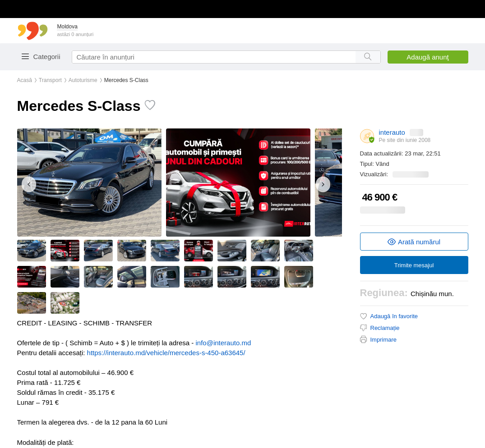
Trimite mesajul (414, 265)
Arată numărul (414, 242)
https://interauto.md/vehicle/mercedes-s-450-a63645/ (166, 353)
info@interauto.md (224, 343)
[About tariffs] (367, 136)
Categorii (47, 57)
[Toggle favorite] (148, 105)
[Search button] (368, 57)
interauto (392, 132)
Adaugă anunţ (427, 57)
